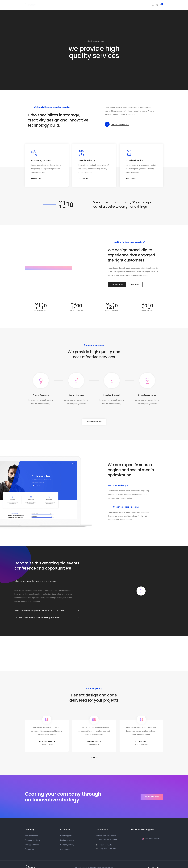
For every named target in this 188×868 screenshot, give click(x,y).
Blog (135, 5)
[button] (91, 751)
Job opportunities (32, 838)
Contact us (29, 843)
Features (125, 5)
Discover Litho (115, 278)
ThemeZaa (109, 861)
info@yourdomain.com (108, 842)
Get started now (94, 415)
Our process (65, 843)
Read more (37, 172)
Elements (112, 5)
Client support (66, 829)
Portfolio (100, 5)
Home (79, 5)
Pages (89, 5)
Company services (32, 834)
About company (31, 829)
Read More (134, 278)
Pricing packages (67, 834)
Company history (67, 838)
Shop (143, 5)
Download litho (152, 790)
